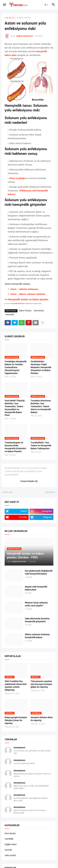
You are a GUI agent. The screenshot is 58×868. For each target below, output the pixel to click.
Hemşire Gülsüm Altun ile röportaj (42, 719)
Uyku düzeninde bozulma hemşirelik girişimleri (37, 620)
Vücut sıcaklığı (17, 178)
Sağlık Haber (11, 844)
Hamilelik (9, 839)
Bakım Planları (24, 18)
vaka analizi (10, 855)
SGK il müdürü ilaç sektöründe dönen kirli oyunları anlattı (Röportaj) (16, 686)
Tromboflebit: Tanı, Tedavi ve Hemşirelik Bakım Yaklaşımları (41, 446)
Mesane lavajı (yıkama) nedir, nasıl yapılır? (36, 604)
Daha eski (50, 492)
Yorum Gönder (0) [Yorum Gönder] (29, 481)
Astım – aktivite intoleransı (24, 289)
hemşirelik (10, 315)
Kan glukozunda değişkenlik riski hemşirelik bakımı (39, 572)
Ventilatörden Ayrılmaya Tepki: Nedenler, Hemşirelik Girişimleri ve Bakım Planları (41, 367)
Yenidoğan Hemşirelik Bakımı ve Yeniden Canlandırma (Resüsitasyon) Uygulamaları (16, 367)
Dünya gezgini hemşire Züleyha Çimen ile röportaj (16, 720)
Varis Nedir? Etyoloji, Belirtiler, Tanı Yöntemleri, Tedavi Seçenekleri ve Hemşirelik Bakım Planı (15, 408)
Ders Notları (39, 311)
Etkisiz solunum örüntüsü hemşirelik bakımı (37, 636)
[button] (4, 5)
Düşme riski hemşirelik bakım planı (36, 588)
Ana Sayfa (10, 18)
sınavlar (8, 850)
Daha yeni (8, 492)
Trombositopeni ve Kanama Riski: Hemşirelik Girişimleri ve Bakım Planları (15, 447)
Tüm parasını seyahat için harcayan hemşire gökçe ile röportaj (41, 684)
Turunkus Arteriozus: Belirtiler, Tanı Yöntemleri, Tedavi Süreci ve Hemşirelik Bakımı (41, 406)
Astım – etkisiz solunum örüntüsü (28, 294)
